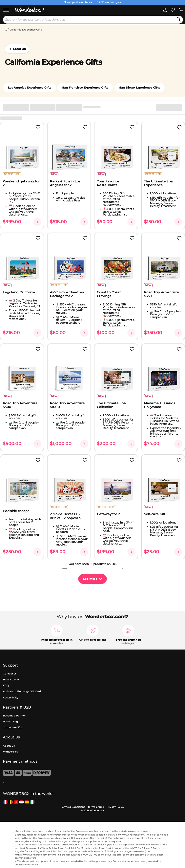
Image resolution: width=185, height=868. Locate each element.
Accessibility (11, 698)
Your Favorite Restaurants (108, 183)
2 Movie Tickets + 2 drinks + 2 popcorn (65, 516)
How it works (11, 680)
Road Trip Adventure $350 (161, 294)
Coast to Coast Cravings (109, 294)
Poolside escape (16, 511)
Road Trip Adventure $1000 (67, 405)
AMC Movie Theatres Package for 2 (67, 294)
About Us (9, 746)
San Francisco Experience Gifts (85, 88)
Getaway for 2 (108, 514)
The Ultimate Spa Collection (111, 405)
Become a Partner (14, 716)
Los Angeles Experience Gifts (30, 88)
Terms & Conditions (73, 807)
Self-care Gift (155, 514)
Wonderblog (11, 752)
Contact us (10, 674)
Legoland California (19, 292)
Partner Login (11, 722)
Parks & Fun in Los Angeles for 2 (65, 183)
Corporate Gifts (12, 727)
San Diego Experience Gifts (140, 88)
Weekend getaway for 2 (21, 183)
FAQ (6, 685)
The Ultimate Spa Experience (158, 183)
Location (20, 49)
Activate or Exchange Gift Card (22, 691)
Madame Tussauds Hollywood (160, 405)
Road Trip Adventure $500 (20, 405)
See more (90, 579)
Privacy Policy (115, 807)
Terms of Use (96, 807)
